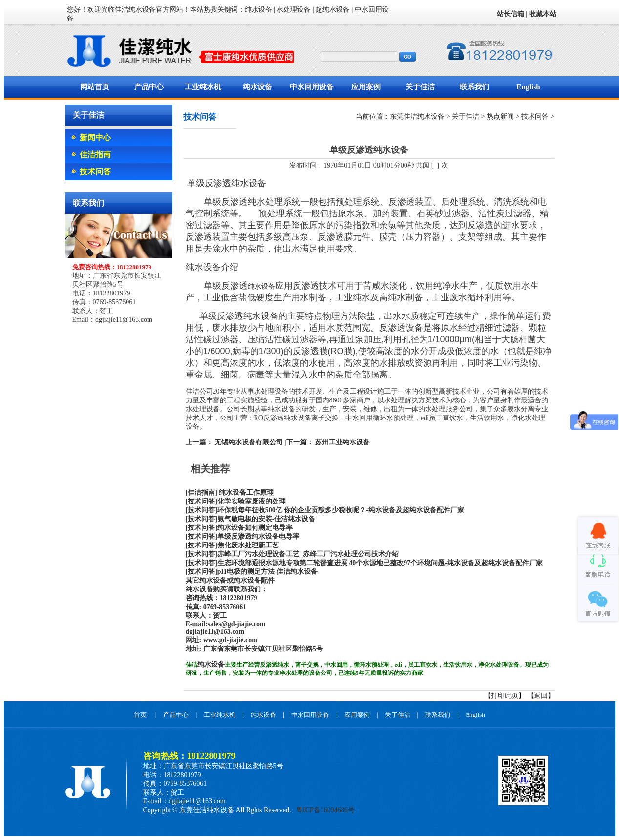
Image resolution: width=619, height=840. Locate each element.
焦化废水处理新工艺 (248, 545)
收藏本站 (543, 14)
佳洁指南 (95, 155)
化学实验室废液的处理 (252, 501)
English (528, 87)
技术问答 (95, 172)
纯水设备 (257, 87)
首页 (140, 715)
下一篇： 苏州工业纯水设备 (328, 442)
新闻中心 (95, 137)
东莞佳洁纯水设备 (417, 116)
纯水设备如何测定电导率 (255, 528)
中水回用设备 (312, 87)
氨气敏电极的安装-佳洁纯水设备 (267, 519)
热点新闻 (500, 116)
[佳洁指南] (202, 493)
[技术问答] (202, 501)
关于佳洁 (420, 87)
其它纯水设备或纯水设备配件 (230, 580)
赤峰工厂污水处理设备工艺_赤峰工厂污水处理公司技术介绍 (308, 554)
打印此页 (505, 696)
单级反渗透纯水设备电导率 (258, 536)
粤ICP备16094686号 (325, 810)
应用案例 (366, 87)
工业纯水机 (203, 87)
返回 (541, 696)
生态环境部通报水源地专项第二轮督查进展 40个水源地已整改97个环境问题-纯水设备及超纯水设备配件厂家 (380, 563)
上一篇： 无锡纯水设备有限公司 (235, 442)
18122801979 (239, 598)
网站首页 (95, 87)
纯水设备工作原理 (246, 493)
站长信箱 (511, 14)
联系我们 (474, 87)
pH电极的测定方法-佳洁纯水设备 (267, 572)
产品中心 (149, 87)
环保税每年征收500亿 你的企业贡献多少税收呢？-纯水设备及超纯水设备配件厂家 (341, 510)
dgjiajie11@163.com (124, 320)
